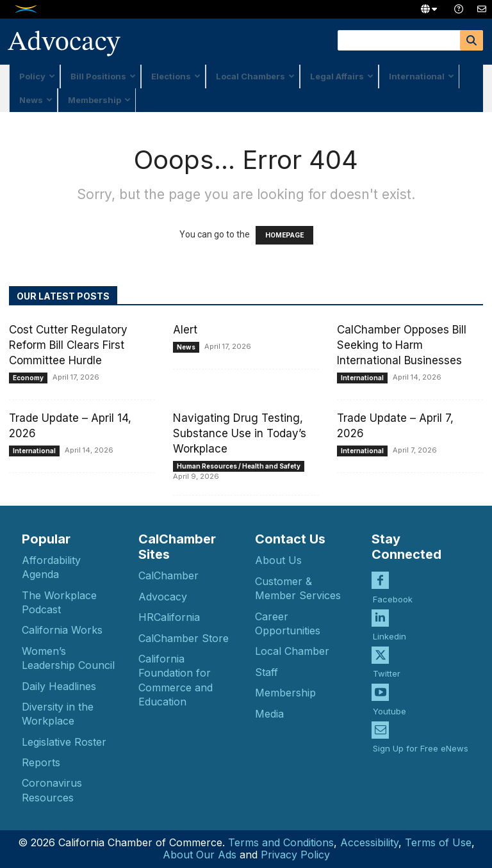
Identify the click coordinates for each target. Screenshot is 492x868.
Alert (185, 330)
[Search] (471, 40)
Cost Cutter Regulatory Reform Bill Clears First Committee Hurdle (68, 345)
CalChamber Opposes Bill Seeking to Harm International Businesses (402, 345)
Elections (176, 76)
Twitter (387, 673)
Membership (99, 100)
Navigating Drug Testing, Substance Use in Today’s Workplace (240, 433)
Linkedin (389, 636)
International (422, 76)
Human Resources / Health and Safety (239, 466)
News (36, 100)
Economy (28, 378)
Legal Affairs (342, 76)
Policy (37, 76)
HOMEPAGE (284, 235)
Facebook (393, 599)
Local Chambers (255, 76)
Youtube (389, 711)
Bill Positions (103, 76)
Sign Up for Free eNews (421, 748)
